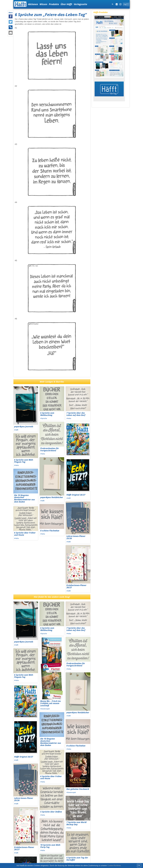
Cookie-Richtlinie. (114, 866)
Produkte (54, 4)
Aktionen (33, 4)
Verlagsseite (80, 4)
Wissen (43, 4)
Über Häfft (66, 4)
